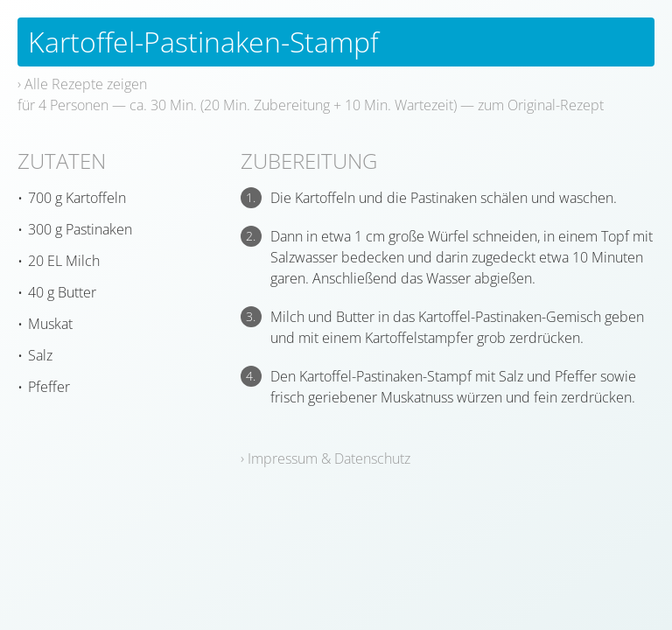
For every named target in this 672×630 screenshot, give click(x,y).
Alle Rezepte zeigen (86, 84)
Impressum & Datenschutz (329, 458)
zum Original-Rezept (541, 105)
